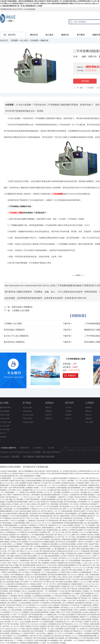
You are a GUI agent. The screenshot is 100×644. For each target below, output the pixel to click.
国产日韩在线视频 (40, 638)
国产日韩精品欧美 (66, 518)
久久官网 (78, 586)
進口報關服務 (5, 411)
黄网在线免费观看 (41, 575)
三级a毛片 (7, 575)
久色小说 (34, 624)
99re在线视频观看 (16, 601)
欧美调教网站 (16, 568)
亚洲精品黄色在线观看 (37, 601)
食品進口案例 (27, 408)
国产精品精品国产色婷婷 (59, 546)
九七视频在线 (31, 521)
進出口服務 (89, 422)
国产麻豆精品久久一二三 (15, 497)
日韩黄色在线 (84, 504)
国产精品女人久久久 (68, 608)
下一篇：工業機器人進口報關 (17, 310)
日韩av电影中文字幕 (86, 499)
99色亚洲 (10, 579)
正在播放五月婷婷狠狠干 (60, 478)
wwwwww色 (42, 485)
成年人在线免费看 (57, 629)
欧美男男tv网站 (57, 603)
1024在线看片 (69, 633)
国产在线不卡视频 (12, 565)
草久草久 (14, 506)
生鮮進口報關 (5, 430)
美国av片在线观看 (85, 553)
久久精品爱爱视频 (19, 523)
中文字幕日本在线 (49, 582)
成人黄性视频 (18, 499)
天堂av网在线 (55, 539)
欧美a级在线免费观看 (52, 556)
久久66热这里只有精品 (60, 596)
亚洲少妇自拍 (54, 509)
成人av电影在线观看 (10, 514)
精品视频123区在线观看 (56, 638)
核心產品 (49, 35)
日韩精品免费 (34, 516)
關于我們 (70, 403)
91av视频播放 (53, 640)
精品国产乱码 (5, 506)
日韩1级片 (36, 603)
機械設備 (44, 40)
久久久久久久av (89, 584)
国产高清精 (53, 568)
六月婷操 (3, 610)
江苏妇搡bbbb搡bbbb (41, 546)
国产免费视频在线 (18, 575)
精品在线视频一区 (79, 570)
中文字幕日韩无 (17, 530)
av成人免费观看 (21, 483)
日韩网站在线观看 (66, 610)
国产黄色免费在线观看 (28, 565)
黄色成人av (26, 586)
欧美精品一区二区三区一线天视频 (49, 492)
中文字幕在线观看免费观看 (10, 546)
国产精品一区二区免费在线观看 (80, 596)
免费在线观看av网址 (36, 617)
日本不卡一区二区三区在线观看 (47, 506)
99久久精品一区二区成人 (27, 506)
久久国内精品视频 (24, 553)
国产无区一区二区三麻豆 (67, 537)
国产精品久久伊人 (16, 490)
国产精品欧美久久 (77, 631)
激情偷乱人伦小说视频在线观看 (16, 539)
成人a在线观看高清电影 (11, 582)
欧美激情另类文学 (41, 577)
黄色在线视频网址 (71, 514)
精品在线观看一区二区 (35, 556)
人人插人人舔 (87, 563)
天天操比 (64, 556)
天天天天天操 (54, 518)
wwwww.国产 (5, 521)
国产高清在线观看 (49, 481)
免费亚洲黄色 (6, 617)
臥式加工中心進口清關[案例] (16, 336)
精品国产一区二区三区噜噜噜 (85, 525)
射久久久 (67, 622)
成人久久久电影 (20, 629)
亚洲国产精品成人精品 (17, 481)
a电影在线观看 (86, 619)
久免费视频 (13, 596)
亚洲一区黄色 (12, 563)
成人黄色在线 (57, 636)
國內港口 (89, 415)
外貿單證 (48, 415)
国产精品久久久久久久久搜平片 (70, 558)
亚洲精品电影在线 (46, 516)
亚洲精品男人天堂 (68, 586)
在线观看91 (47, 636)
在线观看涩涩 (75, 495)
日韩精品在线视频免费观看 (29, 643)
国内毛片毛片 (41, 565)
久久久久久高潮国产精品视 (89, 532)
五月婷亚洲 (4, 535)
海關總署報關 (24, 448)
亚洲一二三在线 (9, 549)
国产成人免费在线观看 (62, 516)
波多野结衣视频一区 (47, 549)
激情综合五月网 (21, 556)
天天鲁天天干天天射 (29, 568)
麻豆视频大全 (56, 544)
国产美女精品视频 (70, 502)
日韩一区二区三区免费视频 (46, 497)
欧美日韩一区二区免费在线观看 (43, 622)
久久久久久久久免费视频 (20, 612)
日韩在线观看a (28, 610)
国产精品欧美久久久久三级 (69, 506)
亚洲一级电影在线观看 (43, 579)
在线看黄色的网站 (84, 589)
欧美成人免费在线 (34, 483)
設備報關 (34, 40)
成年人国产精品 (77, 622)
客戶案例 (81, 35)
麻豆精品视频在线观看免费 (51, 495)
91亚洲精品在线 (71, 553)
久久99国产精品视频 (75, 530)
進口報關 (4, 403)
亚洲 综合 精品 (62, 499)
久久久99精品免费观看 (40, 553)
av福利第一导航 (83, 575)
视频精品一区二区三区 (55, 633)
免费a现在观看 (24, 514)
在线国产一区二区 (43, 584)
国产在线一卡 (73, 499)
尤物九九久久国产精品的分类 (39, 502)
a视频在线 (28, 528)
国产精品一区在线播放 (32, 619)
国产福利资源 (87, 603)
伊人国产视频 (8, 499)
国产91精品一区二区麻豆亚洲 (31, 582)
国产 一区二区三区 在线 (56, 532)
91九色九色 (63, 591)
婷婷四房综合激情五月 (19, 617)
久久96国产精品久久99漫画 (68, 572)
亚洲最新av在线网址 (49, 563)
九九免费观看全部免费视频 (41, 596)
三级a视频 (83, 492)
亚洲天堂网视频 (15, 591)
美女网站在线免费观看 (32, 589)
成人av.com (72, 575)
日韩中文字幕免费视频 (79, 516)
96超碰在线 (86, 558)
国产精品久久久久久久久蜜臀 (65, 535)
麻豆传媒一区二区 (11, 622)
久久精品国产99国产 (83, 483)
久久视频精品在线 (51, 615)
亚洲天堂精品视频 (41, 640)
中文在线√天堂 (46, 483)
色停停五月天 (25, 624)
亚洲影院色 (33, 525)
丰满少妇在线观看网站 (19, 485)
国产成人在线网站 (72, 532)
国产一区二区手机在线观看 (40, 561)
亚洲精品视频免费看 (10, 525)
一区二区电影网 (79, 640)
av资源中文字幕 (82, 544)
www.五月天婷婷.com (42, 478)
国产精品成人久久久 (70, 636)
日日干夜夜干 (8, 495)
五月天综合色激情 (86, 626)
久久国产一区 (16, 615)
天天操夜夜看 (75, 619)
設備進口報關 (5, 419)
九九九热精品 (43, 624)
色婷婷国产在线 (40, 530)
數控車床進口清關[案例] (14, 342)
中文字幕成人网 (89, 530)
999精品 (67, 631)
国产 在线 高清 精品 (53, 601)
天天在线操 (54, 558)
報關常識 (48, 419)
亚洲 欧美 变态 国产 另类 (21, 518)
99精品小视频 (55, 612)
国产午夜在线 (72, 589)
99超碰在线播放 (77, 584)
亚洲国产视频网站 (54, 608)
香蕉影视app (15, 633)
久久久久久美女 (9, 483)
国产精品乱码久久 (32, 608)
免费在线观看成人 (49, 528)
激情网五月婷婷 (88, 586)
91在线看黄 (66, 492)
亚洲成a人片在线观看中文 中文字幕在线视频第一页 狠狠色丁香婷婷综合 (34, 570)
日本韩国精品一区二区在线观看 (89, 502)
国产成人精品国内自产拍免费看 (36, 532)
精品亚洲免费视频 (74, 488)
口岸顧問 (90, 403)
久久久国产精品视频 (86, 638)
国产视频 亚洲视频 (87, 495)
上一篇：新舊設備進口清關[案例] (18, 307)
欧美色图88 (36, 495)
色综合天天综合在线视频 (69, 626)
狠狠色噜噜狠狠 (58, 523)
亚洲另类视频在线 (64, 584)
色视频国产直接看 (32, 488)
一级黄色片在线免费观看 (9, 572)
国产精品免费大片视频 (57, 553)
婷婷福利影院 (6, 530)
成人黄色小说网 (74, 549)
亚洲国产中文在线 (90, 622)
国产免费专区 (12, 603)
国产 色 (75, 601)
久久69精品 (31, 584)
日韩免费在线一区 (37, 572)
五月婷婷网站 (45, 603)
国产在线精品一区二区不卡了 (15, 608)
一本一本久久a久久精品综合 (57, 485)
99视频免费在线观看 (32, 544)
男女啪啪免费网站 (23, 509)
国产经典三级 (60, 542)
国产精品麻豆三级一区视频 (88, 598)
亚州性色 (71, 556)
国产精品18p (78, 518)
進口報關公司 (38, 448)
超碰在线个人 (26, 535)
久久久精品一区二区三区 (40, 518)
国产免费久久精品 (55, 577)
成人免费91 (63, 530)
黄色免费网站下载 (83, 537)
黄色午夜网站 (84, 546)
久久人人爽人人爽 (22, 549)
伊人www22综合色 (36, 542)
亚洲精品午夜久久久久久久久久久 (35, 490)
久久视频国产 (19, 544)
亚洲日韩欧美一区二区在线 (69, 504)
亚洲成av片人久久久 (56, 598)
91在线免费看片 (72, 542)
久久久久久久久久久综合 (50, 593)
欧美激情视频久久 (14, 586)
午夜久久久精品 (33, 539)
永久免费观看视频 (38, 535)
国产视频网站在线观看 (87, 514)
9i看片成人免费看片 (10, 553)
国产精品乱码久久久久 (70, 624)
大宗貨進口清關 (5, 422)
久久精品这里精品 (51, 572)
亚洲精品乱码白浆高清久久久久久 (69, 551)
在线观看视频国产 (94, 610)
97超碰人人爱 (18, 504)
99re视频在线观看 (93, 528)
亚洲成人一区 (36, 537)
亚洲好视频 (54, 504)
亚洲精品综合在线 (68, 483)
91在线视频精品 (65, 593)
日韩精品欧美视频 (71, 598)
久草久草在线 (52, 565)
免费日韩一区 (32, 485)
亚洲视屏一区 (45, 629)
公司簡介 (68, 408)
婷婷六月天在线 (61, 589)
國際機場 (89, 408)
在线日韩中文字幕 (36, 636)
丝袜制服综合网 (21, 584)
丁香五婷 (43, 608)
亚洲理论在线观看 (17, 577)
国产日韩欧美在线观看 (17, 488)
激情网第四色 (25, 561)
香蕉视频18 (37, 528)
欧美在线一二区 (42, 591)
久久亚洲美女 (29, 640)
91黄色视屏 (65, 605)
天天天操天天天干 (92, 521)
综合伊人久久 (29, 530)
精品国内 (25, 615)
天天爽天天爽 (89, 518)
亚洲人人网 (84, 506)
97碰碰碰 (51, 631)
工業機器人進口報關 (13, 324)
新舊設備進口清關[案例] (14, 330)
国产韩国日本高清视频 (64, 582)
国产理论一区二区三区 (11, 626)
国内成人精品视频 (25, 596)
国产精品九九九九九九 (84, 556)
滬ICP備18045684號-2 (52, 452)
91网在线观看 (62, 488)
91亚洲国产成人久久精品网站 (84, 577)
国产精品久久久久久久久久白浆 (28, 551)
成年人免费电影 (54, 605)
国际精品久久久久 (55, 525)
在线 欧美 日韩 (36, 563)
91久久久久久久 (30, 497)
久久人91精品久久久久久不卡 (23, 478)
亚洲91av (94, 558)
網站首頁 (34, 35)
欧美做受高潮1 (77, 612)
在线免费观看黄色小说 (49, 537)
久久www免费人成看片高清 (54, 617)
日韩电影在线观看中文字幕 (61, 579)
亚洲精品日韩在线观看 (32, 593)
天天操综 (71, 497)
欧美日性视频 (45, 539)
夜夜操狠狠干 (54, 591)
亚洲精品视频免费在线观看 (74, 523)
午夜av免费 (40, 521)
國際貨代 (48, 408)
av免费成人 (80, 633)
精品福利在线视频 (48, 589)
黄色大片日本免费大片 (87, 542)
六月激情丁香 (88, 509)
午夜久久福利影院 (80, 610)
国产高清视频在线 (87, 593)
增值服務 (3, 437)
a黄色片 (26, 601)
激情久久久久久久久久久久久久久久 (39, 523)
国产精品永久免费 (66, 521)
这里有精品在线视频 (68, 544)
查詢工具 (68, 419)
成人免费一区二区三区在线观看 (71, 509)
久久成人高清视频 (25, 622)
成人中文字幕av (24, 572)
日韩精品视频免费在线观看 (87, 636)
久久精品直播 (9, 584)
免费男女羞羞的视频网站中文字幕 (70, 565)
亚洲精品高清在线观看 (86, 539)
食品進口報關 (5, 415)
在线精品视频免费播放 (34, 481)
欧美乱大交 (36, 511)
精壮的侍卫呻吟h (80, 511)
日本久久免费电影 (88, 488)
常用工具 (3, 433)
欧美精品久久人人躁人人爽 (79, 478)
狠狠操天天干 (84, 617)
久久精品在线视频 (25, 603)
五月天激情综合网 (52, 521)
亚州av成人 (27, 495)
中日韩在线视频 (6, 523)
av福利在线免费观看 (71, 617)
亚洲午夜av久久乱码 (16, 589)
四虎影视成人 (19, 638)
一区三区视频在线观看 (52, 586)
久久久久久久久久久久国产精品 (83, 568)
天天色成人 (65, 495)
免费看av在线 (46, 619)
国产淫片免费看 (79, 521)
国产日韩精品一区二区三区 (24, 579)
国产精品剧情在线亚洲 (48, 551)
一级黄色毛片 (62, 497)
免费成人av (29, 575)
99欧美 (7, 640)
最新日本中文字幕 (89, 565)
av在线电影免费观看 (10, 631)
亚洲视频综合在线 (55, 624)
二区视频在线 (45, 544)
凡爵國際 (14, 40)
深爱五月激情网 (26, 626)
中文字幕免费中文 (12, 643)
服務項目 (65, 35)
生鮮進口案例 (27, 419)
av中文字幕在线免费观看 (20, 516)
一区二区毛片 (62, 481)
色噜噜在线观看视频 (49, 499)
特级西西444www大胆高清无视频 (69, 563)
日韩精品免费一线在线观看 (78, 485)
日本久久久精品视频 (18, 521)
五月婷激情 (57, 483)
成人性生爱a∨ (41, 633)
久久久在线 (75, 492)
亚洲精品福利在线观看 (69, 539)
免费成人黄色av (7, 504)
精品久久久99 (19, 598)
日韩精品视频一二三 (12, 492)
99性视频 (78, 603)
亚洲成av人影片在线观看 (20, 542)
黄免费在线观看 (52, 530)
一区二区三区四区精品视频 (14, 528)
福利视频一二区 (73, 481)
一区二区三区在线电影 (48, 488)
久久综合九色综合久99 (32, 504)
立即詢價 (85, 81)
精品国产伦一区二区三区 (71, 490)
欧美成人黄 (59, 631)
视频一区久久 (34, 549)
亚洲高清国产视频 (87, 549)
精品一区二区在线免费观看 (71, 561)
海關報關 (48, 411)
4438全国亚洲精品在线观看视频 (25, 558)
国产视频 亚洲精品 (75, 591)
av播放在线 (93, 612)
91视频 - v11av (67, 601)
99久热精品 (15, 624)
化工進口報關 (5, 426)
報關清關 (89, 419)
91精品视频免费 (42, 568)
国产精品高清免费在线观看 (57, 575)
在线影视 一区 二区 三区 (15, 593)
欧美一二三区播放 (17, 640)
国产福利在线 (73, 546)
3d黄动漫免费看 (67, 511)
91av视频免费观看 (85, 572)
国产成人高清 (29, 577)
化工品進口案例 (28, 415)
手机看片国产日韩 (26, 546)
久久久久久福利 (24, 563)
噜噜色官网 (18, 495)
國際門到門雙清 (5, 408)
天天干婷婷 (12, 551)
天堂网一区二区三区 (63, 528)
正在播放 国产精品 (54, 490)
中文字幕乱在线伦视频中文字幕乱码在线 (72, 615)
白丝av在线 (76, 579)
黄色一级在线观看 (66, 640)
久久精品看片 (23, 525)
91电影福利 (59, 622)
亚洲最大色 (84, 629)
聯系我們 (68, 415)
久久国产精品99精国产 (32, 499)
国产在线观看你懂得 (36, 615)
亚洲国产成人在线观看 (28, 492)
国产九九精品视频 (65, 568)
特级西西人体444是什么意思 (50, 626)
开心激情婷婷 (6, 612)
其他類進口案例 (28, 422)
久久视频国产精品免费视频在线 (19, 537)
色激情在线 (29, 638)
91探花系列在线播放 (79, 528)
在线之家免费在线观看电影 (40, 612)
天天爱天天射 (43, 525)
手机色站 (9, 605)
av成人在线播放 (68, 525)
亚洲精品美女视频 (57, 502)
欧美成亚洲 (34, 514)
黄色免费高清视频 (21, 502)
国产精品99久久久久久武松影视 (24, 605)
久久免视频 (76, 593)
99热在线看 (50, 535)
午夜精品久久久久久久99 (39, 509)
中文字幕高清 (75, 605)
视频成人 (76, 582)
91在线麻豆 (88, 631)
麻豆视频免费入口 (61, 549)
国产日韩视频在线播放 (47, 514)
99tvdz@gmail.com (88, 561)
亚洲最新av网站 (43, 558)
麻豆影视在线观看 (87, 579)
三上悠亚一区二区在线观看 (49, 643)
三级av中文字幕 (66, 570)
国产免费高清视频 (72, 638)
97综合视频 (39, 610)
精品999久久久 (84, 601)
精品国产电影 (94, 544)
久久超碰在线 (56, 561)
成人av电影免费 (24, 631)
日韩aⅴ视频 (10, 556)
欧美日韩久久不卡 (31, 598)
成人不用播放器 (69, 603)
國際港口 (89, 411)
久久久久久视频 (86, 582)
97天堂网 (20, 532)
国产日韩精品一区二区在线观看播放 (16, 636)
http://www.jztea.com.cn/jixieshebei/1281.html (26, 285)
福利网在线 (60, 514)
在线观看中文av (14, 535)
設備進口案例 (27, 411)
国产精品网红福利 (94, 615)
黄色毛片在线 (68, 577)
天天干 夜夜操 (84, 624)
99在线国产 (94, 504)
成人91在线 (84, 481)
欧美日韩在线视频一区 (39, 631)
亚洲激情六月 (43, 598)
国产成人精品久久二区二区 (51, 511)
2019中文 (35, 626)
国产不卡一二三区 (93, 570)
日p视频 (63, 643)
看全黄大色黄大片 (81, 497)
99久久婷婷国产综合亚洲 (85, 535)
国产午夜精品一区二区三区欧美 (88, 608)
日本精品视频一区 (9, 509)
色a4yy (85, 612)
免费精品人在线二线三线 (60, 619)
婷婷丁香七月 (85, 490)
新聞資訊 (49, 403)
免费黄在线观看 (49, 542)
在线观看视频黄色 (37, 586)
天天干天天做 (66, 612)
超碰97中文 (45, 504)
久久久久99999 (42, 605)
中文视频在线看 (86, 605)
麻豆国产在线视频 (33, 629)
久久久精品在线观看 (15, 610)
